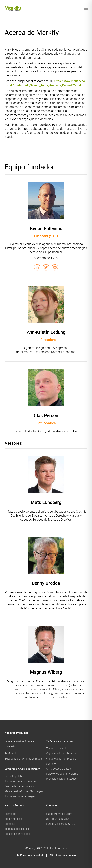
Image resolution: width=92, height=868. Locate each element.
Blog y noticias (13, 819)
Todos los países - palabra (20, 781)
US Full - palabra (14, 776)
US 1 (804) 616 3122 (58, 819)
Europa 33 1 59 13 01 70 (61, 824)
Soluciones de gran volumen (63, 774)
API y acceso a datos (58, 769)
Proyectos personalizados (61, 779)
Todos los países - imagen (20, 796)
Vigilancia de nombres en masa (65, 754)
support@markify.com (59, 814)
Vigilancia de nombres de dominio (61, 761)
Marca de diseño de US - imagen (24, 791)
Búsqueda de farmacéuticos (21, 786)
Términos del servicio (17, 829)
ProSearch (11, 754)
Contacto (10, 824)
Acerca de (10, 814)
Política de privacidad (17, 834)
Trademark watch (56, 749)
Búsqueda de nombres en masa (23, 759)
